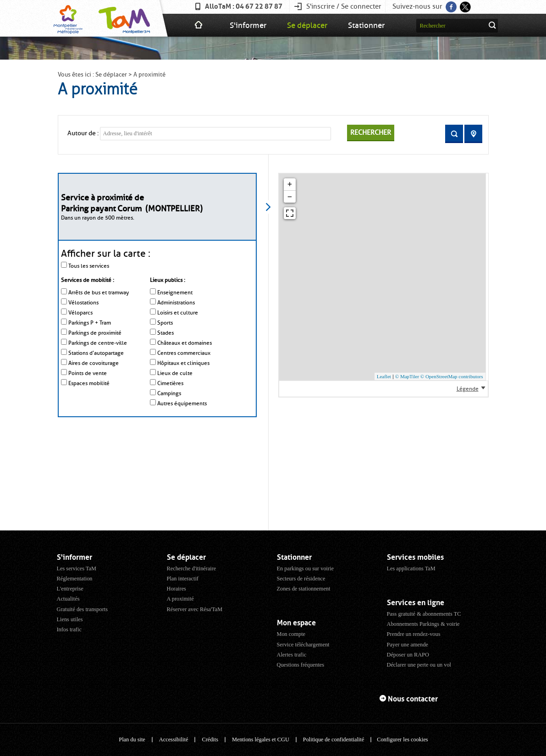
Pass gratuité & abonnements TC (424, 614)
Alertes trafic (292, 655)
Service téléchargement (303, 645)
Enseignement (175, 292)
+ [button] (290, 184)
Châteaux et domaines (185, 343)
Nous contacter (413, 699)
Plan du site (132, 739)
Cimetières (170, 383)
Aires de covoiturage (94, 363)
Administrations (176, 303)
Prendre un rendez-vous (414, 634)
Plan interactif (183, 579)
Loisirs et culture (178, 313)
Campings (169, 393)
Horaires (176, 589)
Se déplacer (307, 25)
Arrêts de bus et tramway (99, 292)
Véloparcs (80, 313)
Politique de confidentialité (334, 739)
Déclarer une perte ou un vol (419, 665)
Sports (165, 323)
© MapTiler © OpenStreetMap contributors (439, 376)
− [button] (290, 197)
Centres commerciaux (184, 353)
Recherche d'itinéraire (192, 568)
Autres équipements (182, 403)
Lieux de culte (175, 373)
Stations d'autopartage (96, 353)
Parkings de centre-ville (98, 343)
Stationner (366, 25)
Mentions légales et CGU (261, 739)
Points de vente (88, 373)
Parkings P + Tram (90, 323)
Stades (165, 333)
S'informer (248, 25)
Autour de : (83, 133)
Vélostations (83, 303)
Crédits (210, 739)
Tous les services (89, 266)
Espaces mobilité (89, 383)
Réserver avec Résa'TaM (195, 609)
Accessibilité (174, 739)
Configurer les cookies (402, 739)
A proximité (180, 599)
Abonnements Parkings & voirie (423, 624)
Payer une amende (408, 645)
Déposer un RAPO (408, 655)
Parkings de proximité (95, 333)
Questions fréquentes (301, 665)
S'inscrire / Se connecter (344, 6)
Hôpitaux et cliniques (183, 363)
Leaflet (384, 376)
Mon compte (291, 634)
